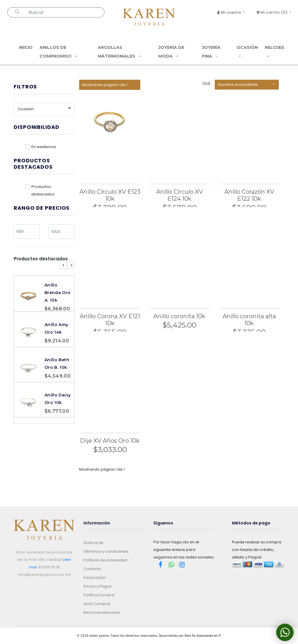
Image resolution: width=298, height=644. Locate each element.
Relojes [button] (275, 51)
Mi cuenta (229, 12)
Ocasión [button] (247, 51)
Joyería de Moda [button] (171, 52)
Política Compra (99, 595)
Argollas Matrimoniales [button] (119, 52)
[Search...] (65, 12)
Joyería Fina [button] (211, 52)
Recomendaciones (102, 612)
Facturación (95, 578)
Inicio (26, 47)
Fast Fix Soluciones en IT (203, 636)
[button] (247, 84)
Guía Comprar (97, 604)
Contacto (92, 569)
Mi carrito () (272, 12)
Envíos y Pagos (98, 586)
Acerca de (94, 543)
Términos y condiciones (106, 551)
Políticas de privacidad (105, 560)
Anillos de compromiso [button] (58, 52)
